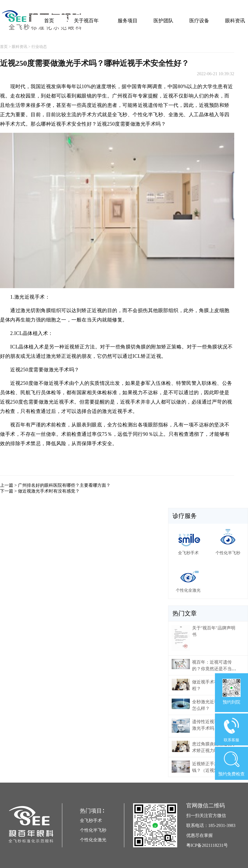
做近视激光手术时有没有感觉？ (49, 491)
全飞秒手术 (91, 820)
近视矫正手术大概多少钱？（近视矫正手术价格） (214, 770)
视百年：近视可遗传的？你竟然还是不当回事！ (214, 669)
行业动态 (39, 47)
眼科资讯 (235, 21)
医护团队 (163, 21)
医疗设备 (199, 21)
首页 (49, 21)
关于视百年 (86, 21)
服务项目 (128, 21)
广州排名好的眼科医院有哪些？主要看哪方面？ (64, 485)
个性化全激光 (93, 840)
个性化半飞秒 (93, 830)
